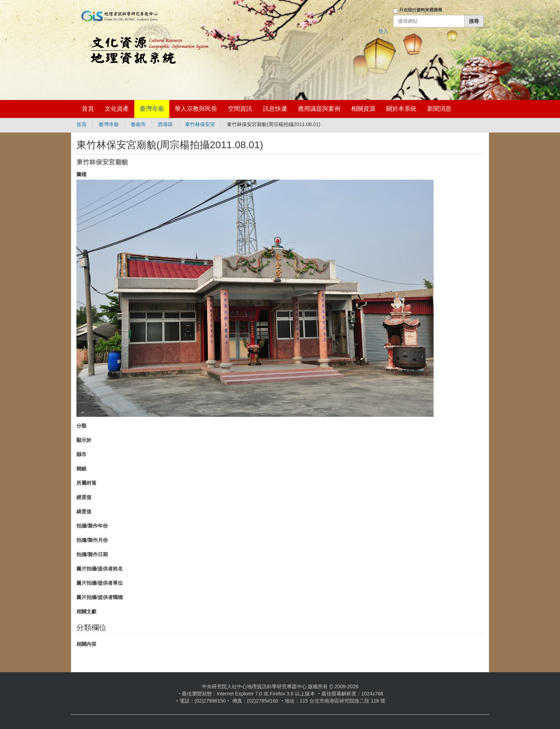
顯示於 (84, 440)
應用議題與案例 (319, 109)
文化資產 (117, 109)
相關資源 (363, 109)
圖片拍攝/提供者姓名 (100, 569)
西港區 (165, 124)
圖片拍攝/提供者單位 (100, 583)
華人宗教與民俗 (196, 109)
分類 (81, 426)
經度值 (84, 497)
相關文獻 (86, 611)
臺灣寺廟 (152, 109)
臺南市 (138, 124)
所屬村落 (86, 483)
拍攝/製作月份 (92, 540)
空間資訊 (240, 109)
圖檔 (81, 174)
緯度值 (84, 511)
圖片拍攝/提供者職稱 (100, 597)
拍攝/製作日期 (92, 554)
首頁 (88, 109)
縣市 (81, 454)
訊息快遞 (275, 109)
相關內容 (86, 644)
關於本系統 (401, 109)
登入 (383, 31)
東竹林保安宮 (200, 124)
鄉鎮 (81, 469)
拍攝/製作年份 (92, 526)
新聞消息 (439, 109)
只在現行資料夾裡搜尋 (421, 10)
